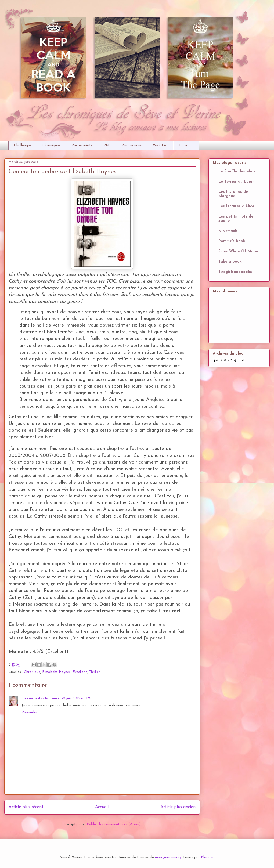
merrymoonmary (168, 857)
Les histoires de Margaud (233, 194)
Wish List (161, 145)
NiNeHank (228, 231)
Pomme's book (232, 241)
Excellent (80, 672)
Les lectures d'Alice (236, 206)
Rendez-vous (132, 145)
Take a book (230, 262)
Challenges (23, 145)
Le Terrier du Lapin (236, 182)
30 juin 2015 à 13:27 (76, 698)
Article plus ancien (178, 807)
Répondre (29, 712)
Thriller (94, 672)
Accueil (102, 807)
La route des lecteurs (40, 698)
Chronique (32, 672)
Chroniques (51, 145)
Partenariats (82, 145)
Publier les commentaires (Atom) (114, 824)
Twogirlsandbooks (235, 272)
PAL (107, 145)
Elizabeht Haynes (56, 672)
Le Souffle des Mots (237, 171)
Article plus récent (26, 807)
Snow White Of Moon (238, 252)
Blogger (207, 857)
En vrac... (186, 145)
